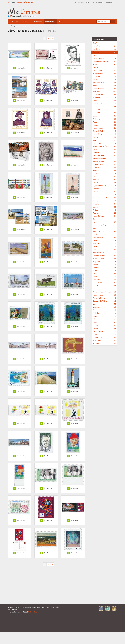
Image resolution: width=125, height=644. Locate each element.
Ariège (105, 210)
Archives (37, 21)
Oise (105, 274)
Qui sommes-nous (39, 607)
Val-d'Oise (105, 167)
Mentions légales (53, 607)
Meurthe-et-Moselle (105, 198)
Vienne (105, 289)
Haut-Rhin (105, 46)
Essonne (105, 152)
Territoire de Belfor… (105, 146)
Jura (105, 140)
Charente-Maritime (105, 283)
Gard (105, 176)
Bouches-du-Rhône (105, 301)
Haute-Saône (105, 143)
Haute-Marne (105, 128)
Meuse (105, 201)
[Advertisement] (75, 12)
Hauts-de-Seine (105, 155)
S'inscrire (98, 2)
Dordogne (105, 49)
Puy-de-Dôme (105, 73)
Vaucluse (105, 307)
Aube (105, 122)
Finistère (105, 91)
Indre (105, 107)
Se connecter (82, 2)
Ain (105, 310)
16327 (14, 2)
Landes (105, 55)
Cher (105, 101)
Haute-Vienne (105, 195)
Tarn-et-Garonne (105, 231)
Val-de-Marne (105, 164)
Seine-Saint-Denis (105, 158)
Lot (105, 222)
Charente (105, 280)
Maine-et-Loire (105, 258)
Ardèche (105, 313)
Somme (105, 277)
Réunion (105, 343)
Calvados (105, 240)
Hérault (105, 179)
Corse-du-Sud (105, 131)
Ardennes (105, 119)
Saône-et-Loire (105, 82)
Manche (105, 243)
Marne (105, 125)
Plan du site (12, 609)
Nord (105, 234)
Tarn (105, 228)
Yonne (105, 85)
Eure (105, 249)
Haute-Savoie (105, 331)
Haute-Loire (105, 70)
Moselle (105, 204)
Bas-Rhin (105, 43)
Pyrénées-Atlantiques (105, 61)
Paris (105, 149)
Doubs (105, 137)
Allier (105, 64)
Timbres (26, 21)
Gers (105, 219)
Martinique (105, 340)
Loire (105, 322)
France (111, 2)
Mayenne (105, 261)
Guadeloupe (105, 337)
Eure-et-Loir (105, 104)
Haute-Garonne (105, 216)
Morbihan (105, 98)
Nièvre (105, 79)
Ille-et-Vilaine (105, 95)
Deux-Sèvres (105, 286)
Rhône (105, 325)
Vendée (105, 267)
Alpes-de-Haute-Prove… (105, 292)
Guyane (105, 334)
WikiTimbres (33, 612)
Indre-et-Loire (105, 110)
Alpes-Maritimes (105, 298)
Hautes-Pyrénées (105, 225)
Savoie (105, 328)
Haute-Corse (105, 134)
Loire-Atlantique (105, 255)
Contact (18, 607)
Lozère (105, 183)
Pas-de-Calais (105, 237)
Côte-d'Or (105, 76)
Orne (105, 246)
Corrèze (105, 189)
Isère (105, 319)
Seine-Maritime (105, 252)
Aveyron (105, 213)
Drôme (105, 316)
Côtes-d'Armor (105, 88)
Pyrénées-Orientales (105, 186)
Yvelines (105, 170)
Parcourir (50, 21)
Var (105, 304)
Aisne (105, 271)
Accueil (15, 21)
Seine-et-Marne (105, 161)
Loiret (105, 116)
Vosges (105, 207)
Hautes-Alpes (105, 295)
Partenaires (26, 607)
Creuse (105, 192)
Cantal (105, 67)
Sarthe (105, 264)
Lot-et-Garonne (105, 58)
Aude (105, 173)
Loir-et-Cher (105, 113)
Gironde (105, 52)
